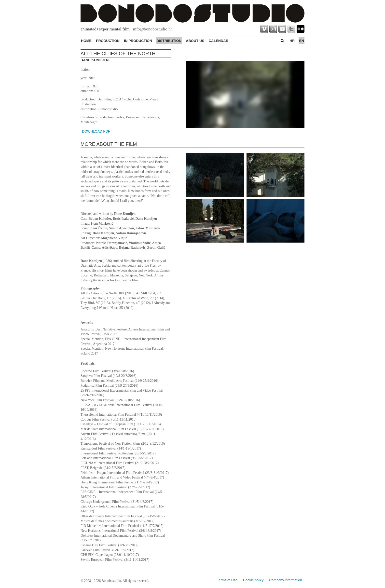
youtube (282, 29)
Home (86, 41)
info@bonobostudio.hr (152, 29)
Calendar (219, 41)
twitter (291, 29)
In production (138, 41)
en (302, 41)
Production (108, 41)
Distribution (169, 41)
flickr (301, 29)
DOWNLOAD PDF (96, 131)
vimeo (264, 29)
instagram (273, 29)
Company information (286, 580)
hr (292, 41)
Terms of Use (227, 580)
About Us (195, 41)
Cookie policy (253, 580)
